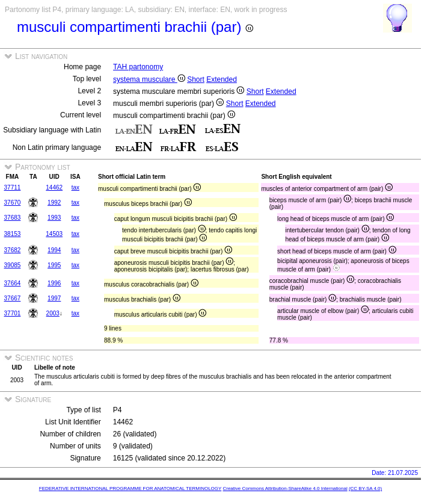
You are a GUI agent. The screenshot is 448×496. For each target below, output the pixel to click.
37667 (13, 298)
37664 (13, 283)
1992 (54, 203)
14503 (54, 234)
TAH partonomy (138, 67)
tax (75, 188)
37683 (13, 218)
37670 (13, 203)
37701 (13, 313)
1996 (54, 283)
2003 (53, 313)
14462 (54, 188)
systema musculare (149, 79)
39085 (13, 265)
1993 (54, 218)
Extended (222, 79)
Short (196, 79)
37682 (13, 250)
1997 (54, 298)
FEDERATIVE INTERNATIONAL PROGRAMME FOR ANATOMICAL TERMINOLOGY (130, 488)
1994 (54, 250)
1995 (54, 265)
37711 (13, 188)
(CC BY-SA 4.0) (365, 488)
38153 (13, 234)
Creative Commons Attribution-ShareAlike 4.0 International (285, 488)
